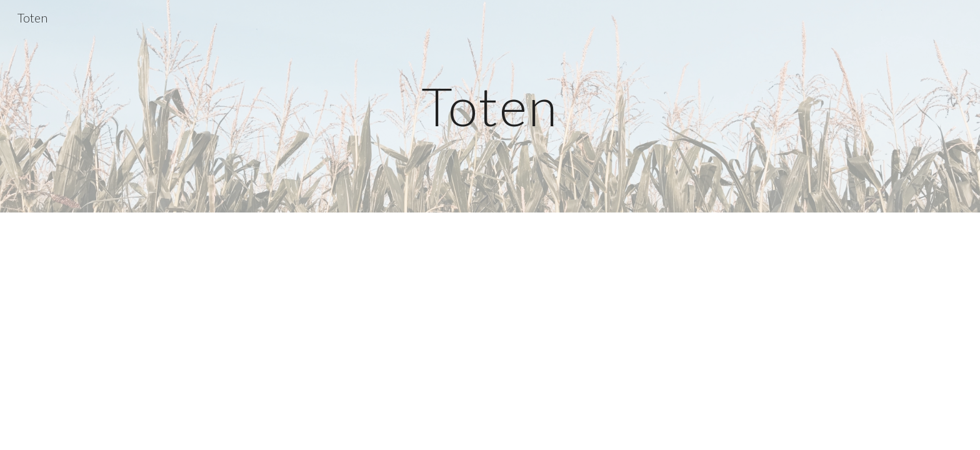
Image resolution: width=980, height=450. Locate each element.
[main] (490, 106)
